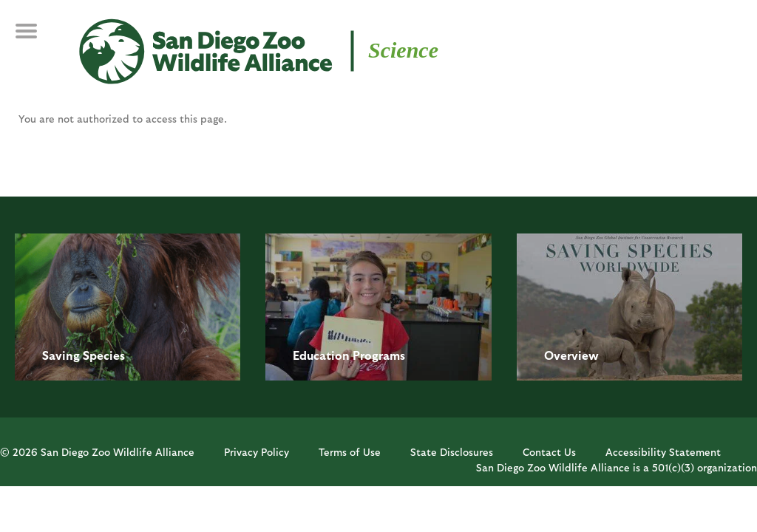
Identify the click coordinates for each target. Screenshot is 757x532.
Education (321, 355)
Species (104, 355)
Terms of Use (350, 452)
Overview (571, 355)
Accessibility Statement (663, 452)
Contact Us (549, 452)
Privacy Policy (257, 452)
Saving (61, 355)
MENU (37, 38)
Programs (379, 355)
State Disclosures (452, 452)
